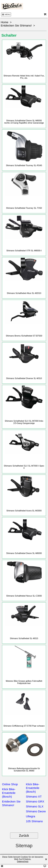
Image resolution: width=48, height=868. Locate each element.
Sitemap (24, 846)
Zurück (24, 835)
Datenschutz (23, 861)
